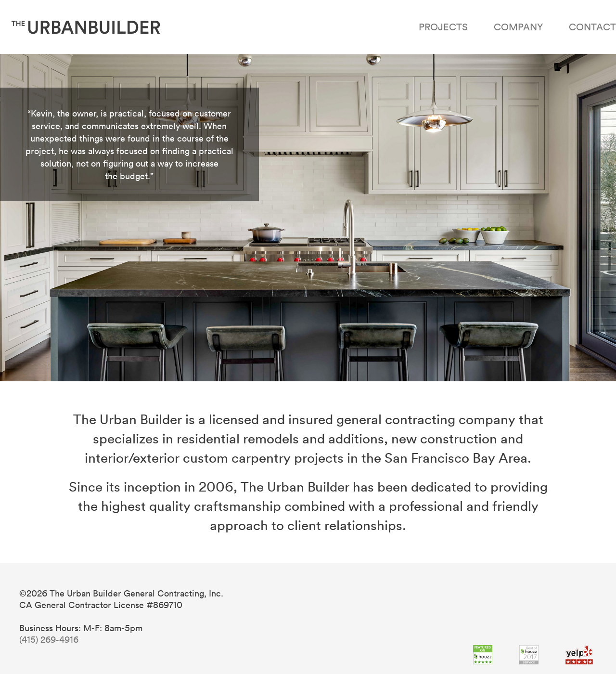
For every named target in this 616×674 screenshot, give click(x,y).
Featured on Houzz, (483, 655)
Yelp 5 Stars (579, 655)
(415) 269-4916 (49, 639)
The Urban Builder (86, 27)
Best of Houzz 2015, (529, 655)
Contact (592, 26)
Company (518, 26)
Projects (443, 26)
